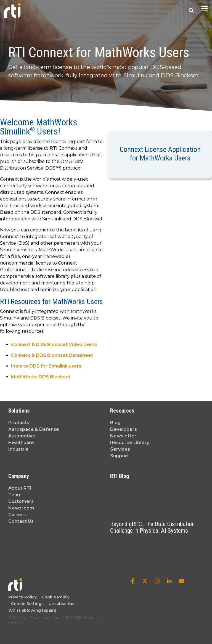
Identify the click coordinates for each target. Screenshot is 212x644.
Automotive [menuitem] (22, 436)
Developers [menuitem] (124, 429)
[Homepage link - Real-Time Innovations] (15, 588)
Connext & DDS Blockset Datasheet (52, 355)
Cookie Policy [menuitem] (55, 597)
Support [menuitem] (120, 456)
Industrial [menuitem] (19, 449)
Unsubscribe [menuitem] (60, 604)
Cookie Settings (27, 604)
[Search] (191, 10)
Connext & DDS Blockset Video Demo (54, 345)
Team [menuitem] (15, 495)
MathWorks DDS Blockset (41, 377)
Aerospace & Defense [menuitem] (34, 429)
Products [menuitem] (19, 423)
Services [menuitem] (120, 449)
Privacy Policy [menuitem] (22, 597)
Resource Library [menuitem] (130, 443)
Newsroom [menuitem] (21, 508)
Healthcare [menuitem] (21, 443)
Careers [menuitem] (18, 515)
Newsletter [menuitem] (123, 436)
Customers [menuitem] (21, 501)
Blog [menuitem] (115, 423)
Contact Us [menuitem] (21, 521)
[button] (204, 8)
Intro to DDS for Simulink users (46, 366)
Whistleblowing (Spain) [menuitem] (32, 610)
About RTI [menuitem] (20, 488)
